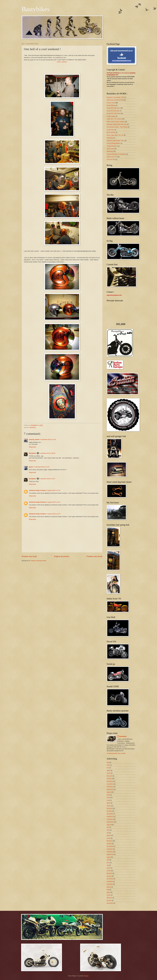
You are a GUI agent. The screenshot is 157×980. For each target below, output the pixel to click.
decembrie (110, 781)
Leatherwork (110, 130)
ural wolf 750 (111, 160)
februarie (109, 776)
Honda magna (111, 116)
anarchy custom (34, 439)
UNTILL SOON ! (62, 62)
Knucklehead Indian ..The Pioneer (117, 127)
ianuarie (109, 779)
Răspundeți (32, 447)
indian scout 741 (112, 157)
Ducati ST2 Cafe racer (113, 113)
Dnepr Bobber (111, 105)
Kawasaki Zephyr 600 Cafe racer (117, 124)
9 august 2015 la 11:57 (53, 490)
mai (108, 768)
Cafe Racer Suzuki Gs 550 (115, 100)
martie (109, 773)
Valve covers (111, 149)
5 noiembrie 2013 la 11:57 (42, 467)
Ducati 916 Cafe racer (113, 108)
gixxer (31, 467)
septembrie (110, 789)
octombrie (110, 787)
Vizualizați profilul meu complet (116, 753)
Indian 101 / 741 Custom (114, 119)
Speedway (110, 138)
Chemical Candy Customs (37, 490)
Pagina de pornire (62, 556)
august (109, 792)
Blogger (86, 976)
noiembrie (110, 784)
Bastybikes (36, 9)
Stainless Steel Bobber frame (116, 141)
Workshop (33, 427)
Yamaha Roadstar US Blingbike (116, 154)
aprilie (109, 770)
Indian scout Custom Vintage (115, 122)
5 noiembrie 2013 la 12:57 (47, 479)
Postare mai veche (94, 556)
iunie (108, 765)
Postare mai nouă (29, 556)
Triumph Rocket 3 (112, 146)
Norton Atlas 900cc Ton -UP (115, 135)
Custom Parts (111, 103)
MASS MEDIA (111, 132)
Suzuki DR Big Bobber (114, 143)
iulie (108, 762)
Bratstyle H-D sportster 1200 (115, 97)
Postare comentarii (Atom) (38, 561)
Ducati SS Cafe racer (113, 111)
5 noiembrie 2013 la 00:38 (47, 453)
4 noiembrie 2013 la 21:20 (48, 439)
